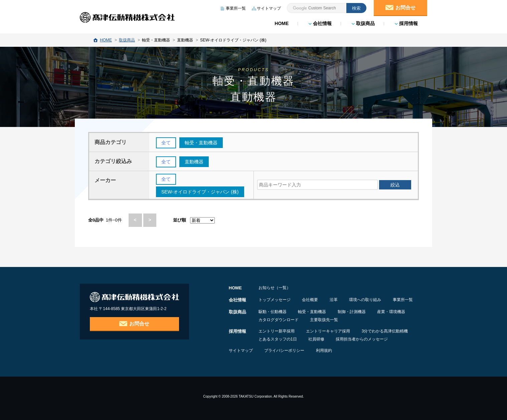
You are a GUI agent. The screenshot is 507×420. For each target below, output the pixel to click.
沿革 (335, 299)
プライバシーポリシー (285, 350)
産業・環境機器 (393, 311)
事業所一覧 (405, 299)
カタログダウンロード (279, 319)
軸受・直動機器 (313, 311)
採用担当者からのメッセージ (363, 339)
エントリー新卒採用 (277, 331)
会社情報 (320, 23)
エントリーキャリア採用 (329, 331)
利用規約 (325, 350)
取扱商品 (363, 23)
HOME (282, 23)
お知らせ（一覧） (275, 287)
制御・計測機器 (353, 311)
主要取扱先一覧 (325, 319)
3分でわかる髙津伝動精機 (386, 331)
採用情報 (406, 23)
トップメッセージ (275, 299)
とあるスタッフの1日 (278, 339)
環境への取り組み (367, 299)
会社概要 (311, 299)
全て (166, 143)
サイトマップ (241, 350)
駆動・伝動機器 (273, 311)
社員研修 (317, 339)
